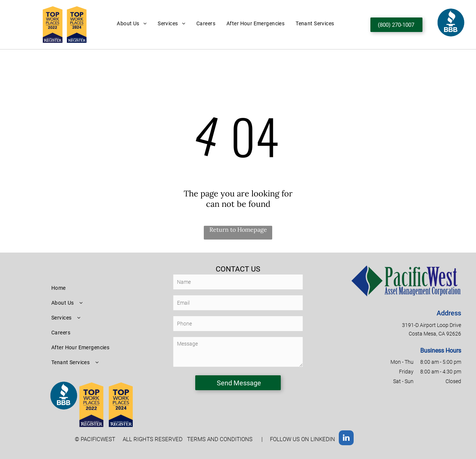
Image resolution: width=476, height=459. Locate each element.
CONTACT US (238, 269)
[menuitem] (132, 23)
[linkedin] (346, 439)
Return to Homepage (238, 229)
